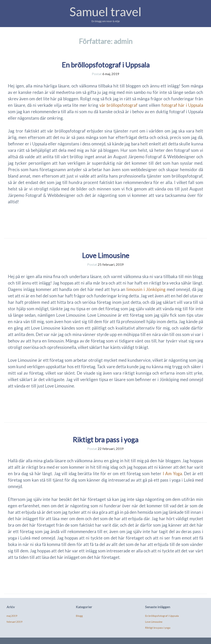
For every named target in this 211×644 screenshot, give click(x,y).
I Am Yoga (172, 474)
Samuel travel (105, 11)
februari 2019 (14, 622)
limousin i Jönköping (146, 289)
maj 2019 (12, 616)
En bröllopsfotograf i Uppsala (106, 65)
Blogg (79, 616)
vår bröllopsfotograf (119, 105)
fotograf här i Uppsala (182, 105)
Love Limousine (106, 255)
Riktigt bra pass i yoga (105, 440)
